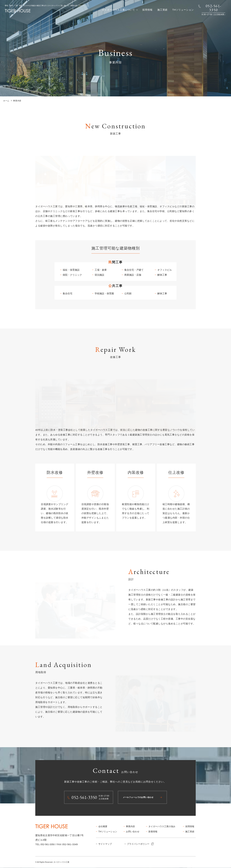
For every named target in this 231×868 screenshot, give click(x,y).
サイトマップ (106, 844)
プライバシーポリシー (141, 844)
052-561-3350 (48, 844)
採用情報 (147, 10)
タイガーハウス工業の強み (163, 826)
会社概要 (103, 826)
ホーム (6, 101)
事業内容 (131, 826)
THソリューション (183, 10)
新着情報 (153, 832)
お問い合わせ (133, 832)
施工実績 (163, 10)
